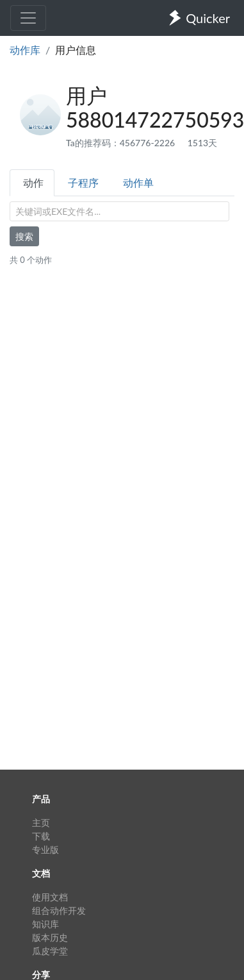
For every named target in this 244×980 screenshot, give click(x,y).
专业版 (45, 849)
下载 (41, 836)
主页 (41, 823)
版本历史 (50, 937)
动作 (33, 182)
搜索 (24, 236)
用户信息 (76, 50)
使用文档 (50, 897)
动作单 (138, 182)
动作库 (25, 50)
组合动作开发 (59, 910)
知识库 (45, 924)
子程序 (83, 182)
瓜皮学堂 (50, 951)
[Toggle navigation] (28, 18)
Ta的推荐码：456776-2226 (122, 143)
